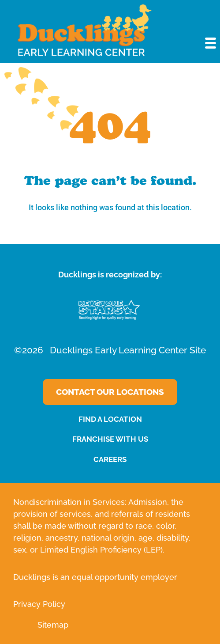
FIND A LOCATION (110, 419)
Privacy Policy (39, 604)
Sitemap (53, 625)
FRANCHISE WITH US (110, 439)
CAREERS (110, 459)
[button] (211, 44)
